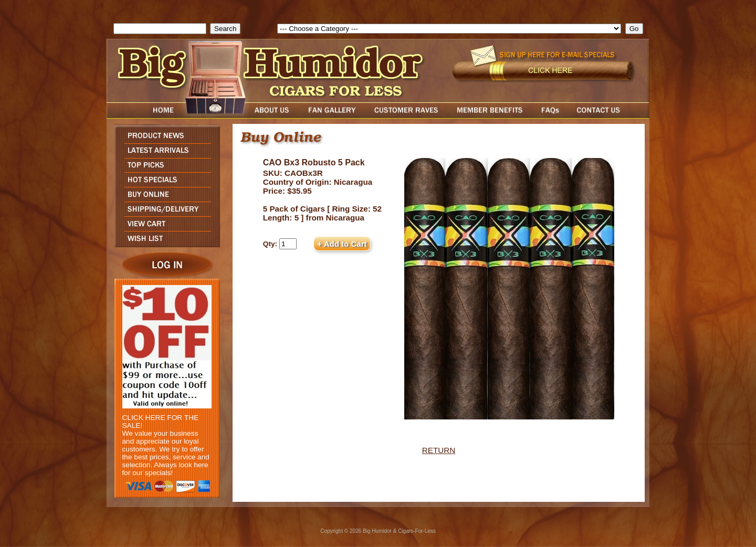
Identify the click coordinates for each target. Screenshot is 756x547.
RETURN (439, 450)
